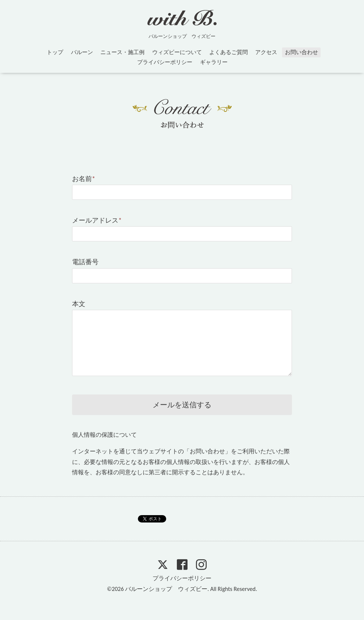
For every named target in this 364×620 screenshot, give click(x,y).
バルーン (82, 52)
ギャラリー (214, 62)
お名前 (84, 179)
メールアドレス (97, 220)
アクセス (266, 52)
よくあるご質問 (229, 52)
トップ (55, 52)
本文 (79, 304)
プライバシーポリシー (165, 62)
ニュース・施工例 (122, 52)
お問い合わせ (301, 52)
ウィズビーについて (177, 52)
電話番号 (85, 262)
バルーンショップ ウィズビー (166, 589)
